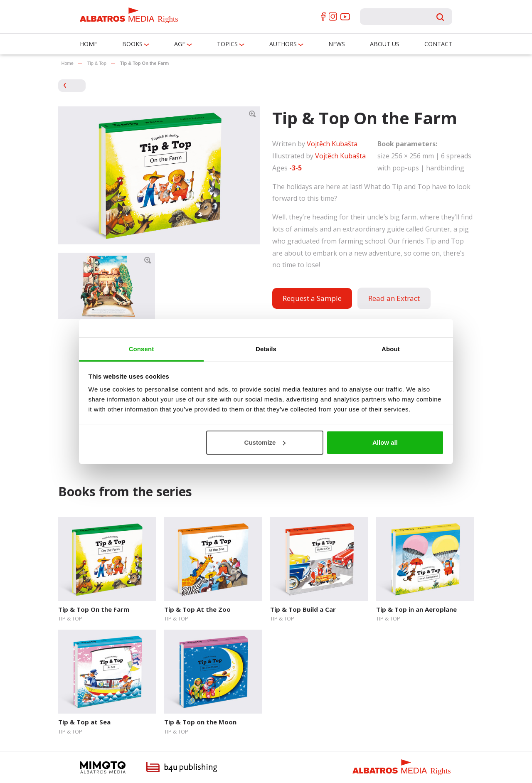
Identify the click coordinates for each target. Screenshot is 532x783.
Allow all (385, 442)
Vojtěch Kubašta (332, 144)
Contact (438, 44)
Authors (283, 44)
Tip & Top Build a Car (303, 609)
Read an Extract (394, 298)
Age (180, 44)
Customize (265, 442)
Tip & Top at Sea (84, 722)
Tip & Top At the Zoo (197, 609)
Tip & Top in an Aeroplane (416, 609)
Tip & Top (97, 63)
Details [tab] (266, 349)
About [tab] (391, 349)
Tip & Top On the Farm (94, 609)
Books (132, 44)
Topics (227, 44)
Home (89, 44)
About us (385, 44)
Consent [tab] (142, 349)
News (337, 44)
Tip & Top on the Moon (200, 722)
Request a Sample (312, 298)
